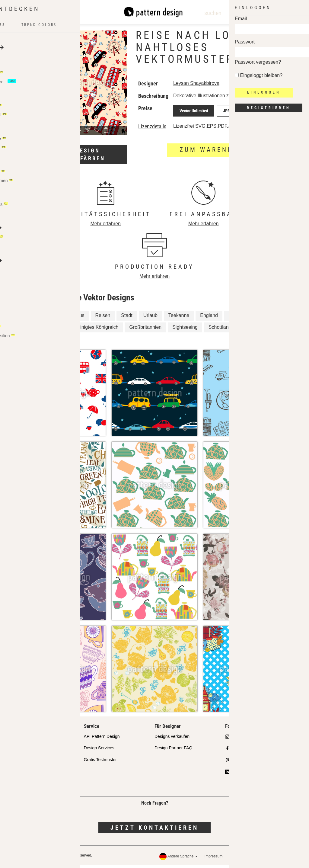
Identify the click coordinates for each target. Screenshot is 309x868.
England (209, 318)
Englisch (251, 330)
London (237, 318)
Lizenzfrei (183, 130)
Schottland (220, 330)
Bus (80, 318)
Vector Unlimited (191, 116)
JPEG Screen (254, 116)
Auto (60, 318)
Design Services (99, 751)
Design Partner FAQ (173, 751)
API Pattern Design (102, 739)
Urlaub (150, 318)
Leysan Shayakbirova (196, 83)
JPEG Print (224, 116)
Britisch (33, 330)
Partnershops (25, 762)
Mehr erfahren (106, 226)
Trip (260, 318)
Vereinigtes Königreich (94, 330)
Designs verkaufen (172, 739)
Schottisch (36, 342)
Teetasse (35, 318)
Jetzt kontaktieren (154, 830)
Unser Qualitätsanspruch (36, 739)
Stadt (127, 318)
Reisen (103, 318)
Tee (56, 330)
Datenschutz (239, 859)
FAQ (17, 786)
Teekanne (179, 318)
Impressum (213, 859)
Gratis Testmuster (100, 762)
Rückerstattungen (285, 859)
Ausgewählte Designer (34, 751)
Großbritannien (145, 330)
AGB (260, 859)
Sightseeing (185, 330)
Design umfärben (88, 154)
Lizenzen (21, 774)
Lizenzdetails (152, 131)
